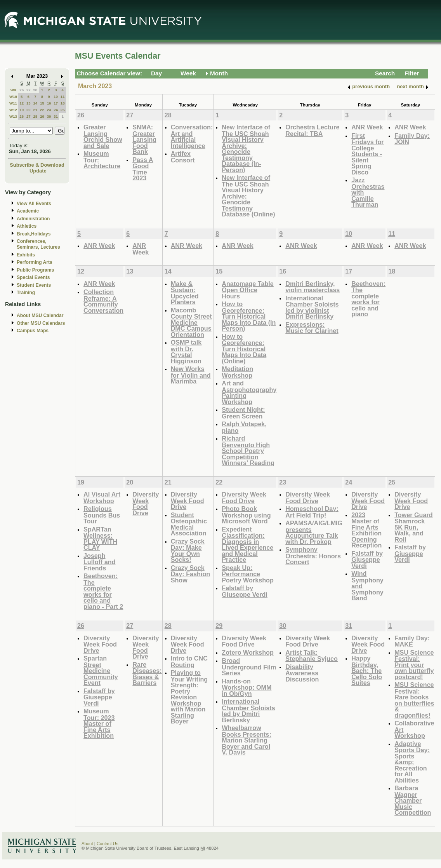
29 (42, 116)
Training (26, 293)
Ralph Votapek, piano (244, 427)
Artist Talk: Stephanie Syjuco (312, 656)
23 (49, 110)
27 (29, 90)
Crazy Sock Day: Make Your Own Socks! (188, 551)
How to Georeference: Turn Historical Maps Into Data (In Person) (249, 316)
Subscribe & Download (37, 165)
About (87, 844)
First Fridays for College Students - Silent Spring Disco (368, 154)
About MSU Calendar (40, 315)
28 (35, 90)
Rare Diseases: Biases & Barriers (147, 674)
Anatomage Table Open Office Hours (247, 290)
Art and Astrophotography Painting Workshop (249, 392)
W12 (13, 110)
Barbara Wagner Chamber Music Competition (413, 800)
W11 (13, 103)
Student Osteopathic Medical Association (189, 524)
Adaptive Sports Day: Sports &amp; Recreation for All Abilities (412, 762)
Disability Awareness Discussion (302, 673)
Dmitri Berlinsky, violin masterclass (313, 287)
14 (35, 103)
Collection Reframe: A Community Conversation (103, 301)
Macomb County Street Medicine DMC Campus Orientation (191, 322)
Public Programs (35, 270)
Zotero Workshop (247, 652)
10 (56, 97)
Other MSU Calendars (41, 323)
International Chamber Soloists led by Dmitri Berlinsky (248, 711)
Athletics (27, 226)
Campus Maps (33, 331)
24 (56, 110)
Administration (33, 219)
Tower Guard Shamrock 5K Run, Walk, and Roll (413, 527)
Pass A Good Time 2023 (143, 169)
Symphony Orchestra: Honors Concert (313, 556)
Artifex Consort (183, 157)
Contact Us (108, 844)
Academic (28, 211)
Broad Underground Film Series (249, 667)
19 (22, 110)
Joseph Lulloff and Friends (100, 562)
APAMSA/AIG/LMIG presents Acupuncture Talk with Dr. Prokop (314, 532)
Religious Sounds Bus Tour (102, 515)
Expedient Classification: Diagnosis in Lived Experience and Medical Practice (247, 545)
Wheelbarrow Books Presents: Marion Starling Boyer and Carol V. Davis (247, 740)
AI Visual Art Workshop (102, 498)
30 (49, 116)
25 (63, 110)
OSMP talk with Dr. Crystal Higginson (186, 352)
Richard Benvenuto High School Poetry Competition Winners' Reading (248, 451)
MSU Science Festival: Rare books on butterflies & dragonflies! (414, 700)
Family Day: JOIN (412, 139)
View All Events (34, 204)
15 (42, 103)
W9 (13, 90)
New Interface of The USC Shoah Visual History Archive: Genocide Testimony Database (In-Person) (246, 148)
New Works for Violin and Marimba (191, 375)
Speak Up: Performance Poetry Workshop (247, 574)
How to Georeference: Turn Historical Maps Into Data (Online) (244, 349)
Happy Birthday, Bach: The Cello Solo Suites (367, 670)
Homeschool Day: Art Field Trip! (312, 512)
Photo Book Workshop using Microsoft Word (246, 515)
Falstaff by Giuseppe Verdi (245, 591)
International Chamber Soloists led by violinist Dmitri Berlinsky (312, 307)
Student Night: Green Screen (243, 413)
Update (38, 171)
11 (63, 97)
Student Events (34, 285)
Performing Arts (35, 262)
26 (22, 90)
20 (29, 110)
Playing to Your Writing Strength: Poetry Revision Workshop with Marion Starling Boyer (189, 697)
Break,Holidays (34, 234)
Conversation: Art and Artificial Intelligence (192, 136)
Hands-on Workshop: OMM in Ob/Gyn (247, 687)
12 (22, 103)
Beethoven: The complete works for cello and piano (368, 299)
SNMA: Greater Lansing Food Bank (144, 139)
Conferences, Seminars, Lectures (38, 244)
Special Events (33, 277)
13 (29, 103)
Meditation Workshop (237, 372)
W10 (13, 97)
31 (56, 116)
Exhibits (26, 255)
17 (56, 103)
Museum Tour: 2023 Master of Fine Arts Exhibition (99, 723)
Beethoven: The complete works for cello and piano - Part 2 (103, 591)
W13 (13, 116)
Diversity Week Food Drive (146, 504)
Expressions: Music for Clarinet (312, 328)
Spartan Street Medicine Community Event (101, 670)
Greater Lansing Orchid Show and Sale (103, 136)
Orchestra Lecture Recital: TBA (312, 130)
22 (42, 110)
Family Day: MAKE (412, 641)
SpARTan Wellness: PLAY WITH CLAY (100, 539)
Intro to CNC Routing (189, 661)
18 (63, 103)
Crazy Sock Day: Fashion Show (190, 574)
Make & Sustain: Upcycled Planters (185, 293)
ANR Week (367, 127)
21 (35, 110)
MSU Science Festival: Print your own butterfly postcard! (414, 665)
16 (49, 103)
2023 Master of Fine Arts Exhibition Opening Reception (366, 530)
